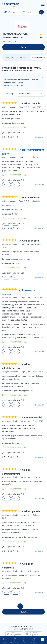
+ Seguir (23, 47)
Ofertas (23, 58)
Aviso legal (19, 629)
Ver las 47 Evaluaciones (13, 85)
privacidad (28, 629)
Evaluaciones (38, 58)
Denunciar (39, 137)
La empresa (10, 58)
